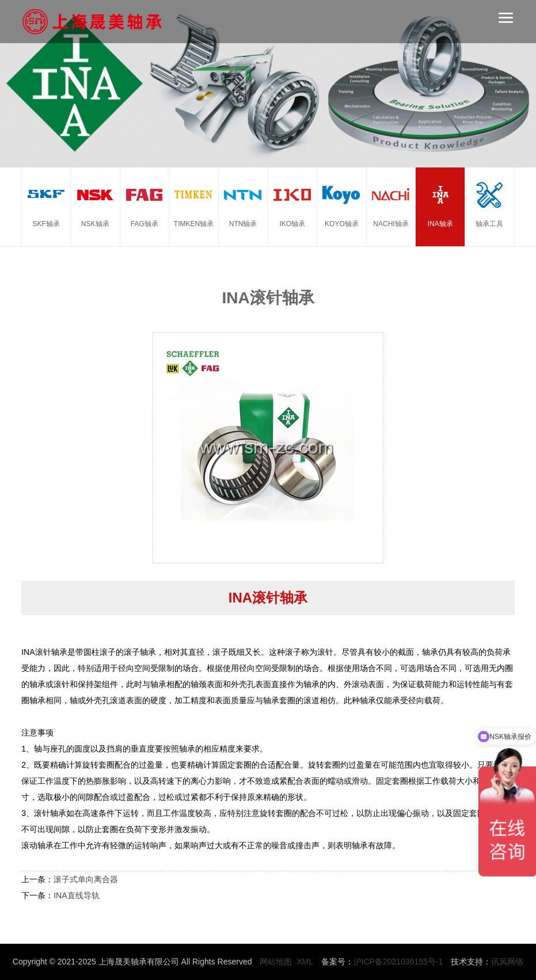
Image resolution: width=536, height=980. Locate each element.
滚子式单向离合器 (86, 879)
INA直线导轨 (76, 895)
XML (305, 962)
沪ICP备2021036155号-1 (398, 962)
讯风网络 (507, 962)
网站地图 (276, 962)
